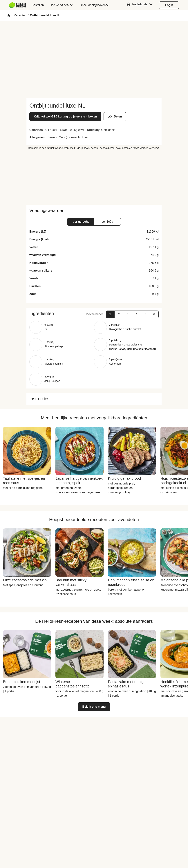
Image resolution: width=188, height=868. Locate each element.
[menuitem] (19, 5)
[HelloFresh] (17, 5)
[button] (140, 5)
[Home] (9, 15)
